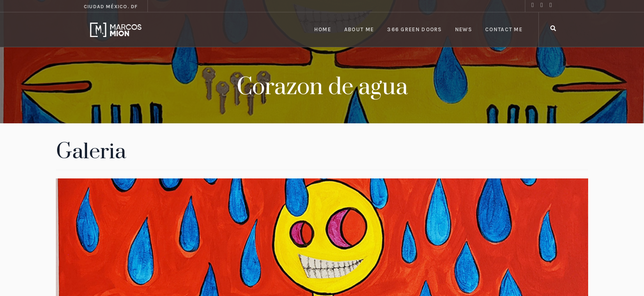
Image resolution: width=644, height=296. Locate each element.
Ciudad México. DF (111, 7)
